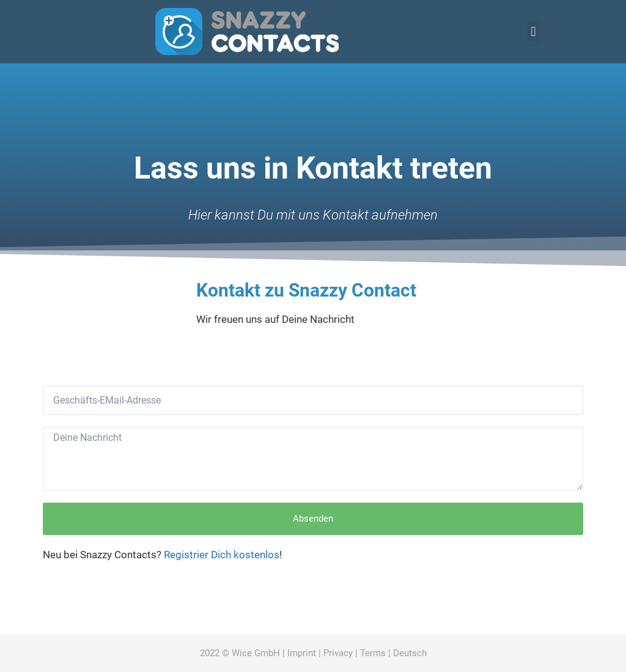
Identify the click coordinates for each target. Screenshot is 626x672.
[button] (533, 31)
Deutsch (410, 653)
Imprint (302, 653)
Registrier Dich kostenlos (222, 555)
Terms (373, 653)
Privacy (338, 653)
